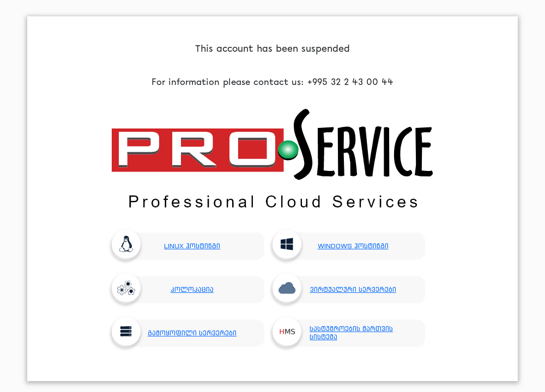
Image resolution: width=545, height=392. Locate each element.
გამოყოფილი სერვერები (178, 333)
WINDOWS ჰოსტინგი (335, 246)
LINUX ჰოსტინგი (170, 246)
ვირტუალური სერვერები (338, 290)
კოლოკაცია (167, 290)
